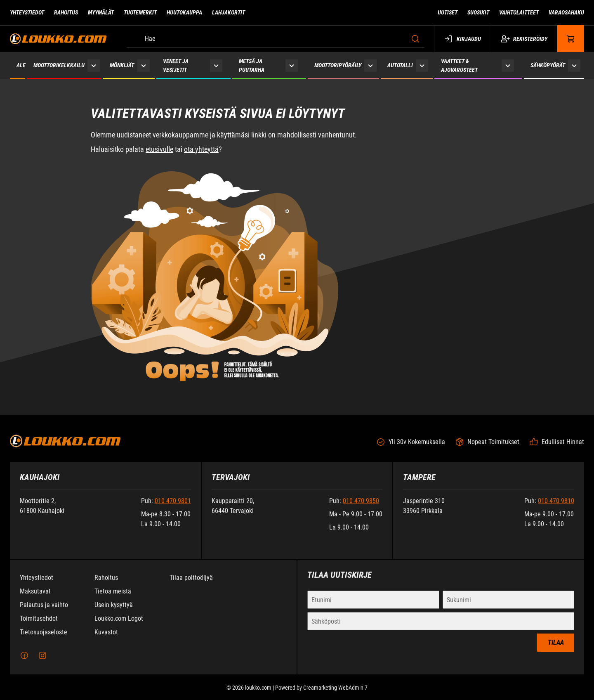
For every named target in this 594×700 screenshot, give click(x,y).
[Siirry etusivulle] (58, 39)
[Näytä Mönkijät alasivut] (143, 65)
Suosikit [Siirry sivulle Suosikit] (478, 12)
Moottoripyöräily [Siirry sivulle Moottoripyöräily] (338, 65)
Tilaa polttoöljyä (191, 584)
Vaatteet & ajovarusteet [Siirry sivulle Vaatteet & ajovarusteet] (459, 65)
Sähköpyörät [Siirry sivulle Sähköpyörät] (548, 65)
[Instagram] (42, 662)
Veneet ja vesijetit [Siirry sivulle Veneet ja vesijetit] (176, 65)
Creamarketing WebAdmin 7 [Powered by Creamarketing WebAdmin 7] (335, 694)
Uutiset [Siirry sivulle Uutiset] (448, 12)
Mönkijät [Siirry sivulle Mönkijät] (122, 65)
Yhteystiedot (37, 584)
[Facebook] (24, 662)
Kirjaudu (463, 39)
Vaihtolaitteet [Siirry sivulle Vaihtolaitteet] (519, 12)
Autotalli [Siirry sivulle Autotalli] (400, 65)
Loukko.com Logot (119, 625)
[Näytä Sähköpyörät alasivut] (574, 65)
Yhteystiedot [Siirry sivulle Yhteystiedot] (27, 12)
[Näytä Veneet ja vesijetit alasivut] (216, 65)
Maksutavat (35, 597)
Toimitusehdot (39, 625)
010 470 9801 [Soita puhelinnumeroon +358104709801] (173, 507)
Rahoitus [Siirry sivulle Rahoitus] (66, 12)
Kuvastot (106, 638)
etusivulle (159, 149)
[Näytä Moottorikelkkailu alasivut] (94, 65)
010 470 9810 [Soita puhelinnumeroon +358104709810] (556, 507)
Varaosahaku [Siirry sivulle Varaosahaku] (566, 12)
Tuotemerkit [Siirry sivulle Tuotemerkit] (140, 12)
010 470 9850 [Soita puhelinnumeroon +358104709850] (361, 507)
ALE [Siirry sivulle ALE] (21, 65)
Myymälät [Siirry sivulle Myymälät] (101, 12)
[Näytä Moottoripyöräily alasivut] (370, 65)
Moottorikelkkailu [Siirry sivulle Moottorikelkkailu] (59, 65)
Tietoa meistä (113, 597)
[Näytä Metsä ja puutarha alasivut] (292, 65)
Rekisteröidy (524, 39)
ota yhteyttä (201, 149)
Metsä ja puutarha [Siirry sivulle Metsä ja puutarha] (252, 65)
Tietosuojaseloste (44, 638)
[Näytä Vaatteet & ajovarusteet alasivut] (508, 65)
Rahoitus (106, 584)
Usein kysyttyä (114, 611)
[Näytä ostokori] (571, 39)
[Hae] (276, 39)
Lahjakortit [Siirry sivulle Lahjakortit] (229, 12)
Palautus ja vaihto (44, 611)
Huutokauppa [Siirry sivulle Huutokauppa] (184, 12)
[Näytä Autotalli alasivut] (422, 65)
